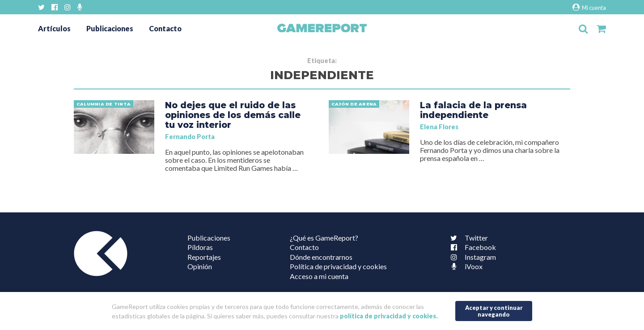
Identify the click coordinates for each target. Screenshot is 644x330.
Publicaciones (110, 28)
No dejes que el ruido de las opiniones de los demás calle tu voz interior (233, 115)
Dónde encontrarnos (321, 257)
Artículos (54, 28)
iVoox (465, 266)
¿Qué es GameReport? (324, 238)
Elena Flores (439, 127)
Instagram (471, 257)
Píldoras (200, 247)
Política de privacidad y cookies (338, 266)
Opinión (200, 266)
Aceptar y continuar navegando (494, 311)
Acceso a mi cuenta (319, 276)
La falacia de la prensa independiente (473, 110)
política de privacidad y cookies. (389, 316)
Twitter (467, 238)
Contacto (165, 28)
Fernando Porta (190, 137)
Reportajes (204, 257)
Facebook (471, 247)
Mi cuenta (589, 7)
